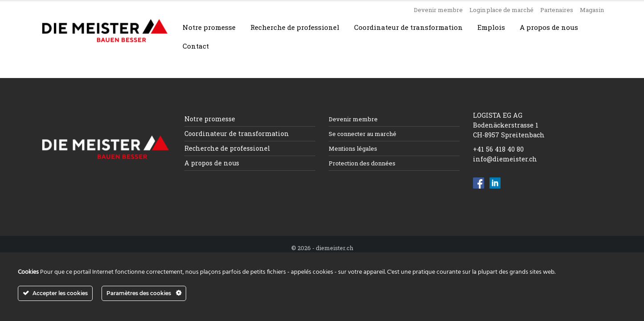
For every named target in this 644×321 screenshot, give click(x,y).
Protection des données (362, 163)
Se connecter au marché (363, 134)
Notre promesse (209, 27)
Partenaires (557, 10)
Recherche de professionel (295, 27)
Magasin (592, 10)
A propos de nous (549, 27)
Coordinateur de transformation (408, 27)
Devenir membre (438, 10)
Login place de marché (501, 10)
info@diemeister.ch (505, 159)
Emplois (491, 27)
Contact (196, 46)
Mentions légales (353, 148)
